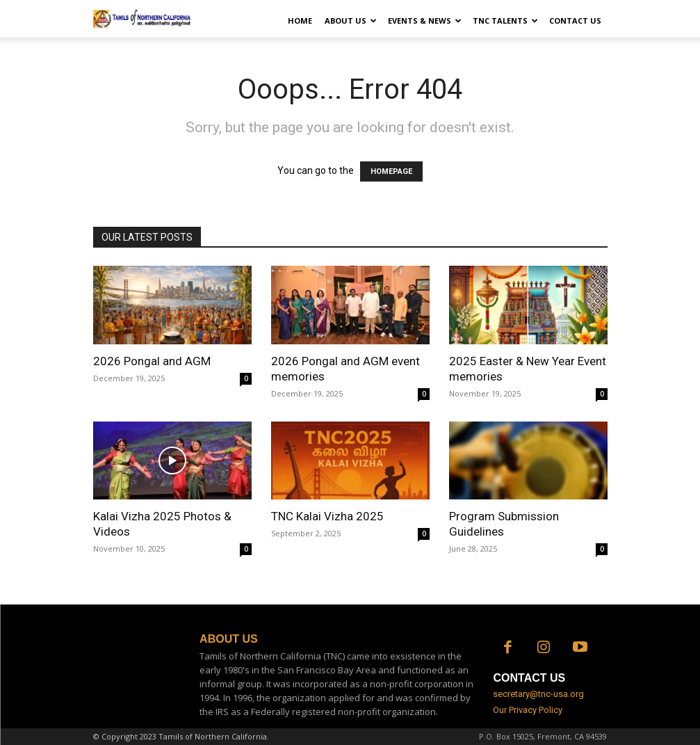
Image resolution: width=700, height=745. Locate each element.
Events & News (425, 21)
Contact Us (575, 21)
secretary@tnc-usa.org (538, 694)
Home (300, 21)
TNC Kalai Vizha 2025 (327, 516)
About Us (351, 21)
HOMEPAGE (391, 171)
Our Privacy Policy (528, 710)
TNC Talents (505, 21)
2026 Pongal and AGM (152, 361)
